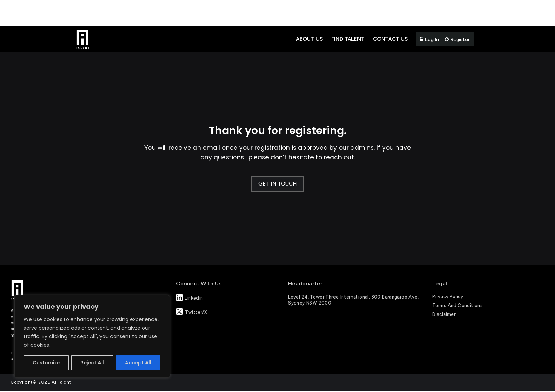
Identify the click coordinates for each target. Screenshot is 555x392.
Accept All (138, 363)
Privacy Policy (448, 297)
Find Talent (348, 39)
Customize (46, 363)
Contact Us (390, 39)
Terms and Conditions (457, 305)
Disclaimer (444, 314)
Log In (429, 39)
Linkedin (189, 297)
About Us (309, 39)
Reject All (92, 363)
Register (457, 39)
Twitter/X (191, 312)
